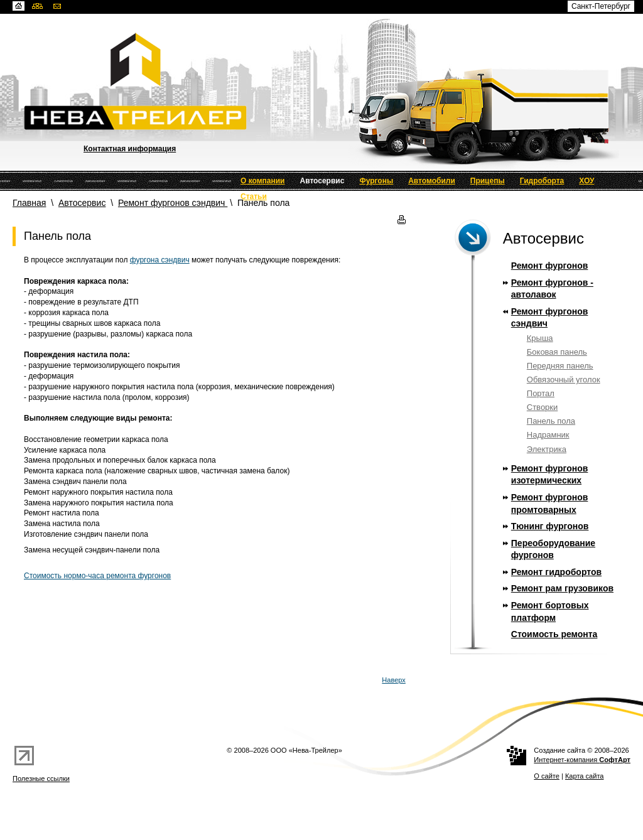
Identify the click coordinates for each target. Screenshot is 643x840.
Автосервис (322, 181)
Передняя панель (560, 366)
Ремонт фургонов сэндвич (173, 203)
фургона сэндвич (160, 260)
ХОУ (586, 181)
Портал (541, 393)
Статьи (254, 197)
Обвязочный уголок (564, 380)
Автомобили (432, 181)
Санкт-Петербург (601, 6)
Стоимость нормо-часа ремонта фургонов (97, 576)
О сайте (547, 776)
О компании (263, 181)
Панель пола (551, 421)
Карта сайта (585, 776)
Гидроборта (542, 181)
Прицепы (488, 181)
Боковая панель (557, 352)
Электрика (547, 449)
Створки (543, 407)
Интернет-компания (582, 760)
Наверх (394, 680)
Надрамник (548, 435)
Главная (29, 203)
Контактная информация (130, 149)
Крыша (540, 338)
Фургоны (376, 181)
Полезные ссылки (41, 778)
